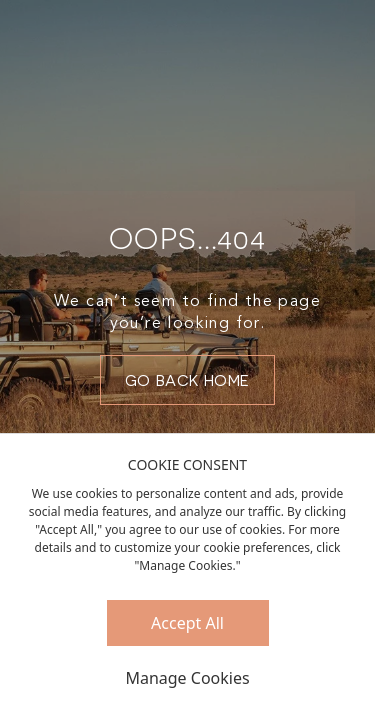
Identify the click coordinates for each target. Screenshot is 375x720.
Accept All (187, 623)
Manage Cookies (187, 678)
